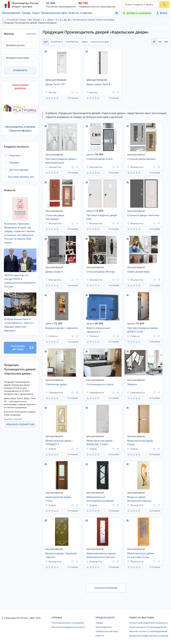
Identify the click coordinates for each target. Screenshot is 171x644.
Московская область (30, 20)
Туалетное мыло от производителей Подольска (149, 627)
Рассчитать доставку (22, 348)
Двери (50, 20)
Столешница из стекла (100, 384)
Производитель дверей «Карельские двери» (94, 20)
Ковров (51, 449)
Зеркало (132, 384)
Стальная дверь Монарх (101, 272)
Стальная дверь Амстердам (55, 217)
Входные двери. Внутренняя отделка (139, 499)
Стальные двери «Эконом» (143, 215)
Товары (26, 13)
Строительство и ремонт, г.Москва (62, 20)
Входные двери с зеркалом (62, 328)
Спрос (36, 13)
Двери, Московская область (66, 20)
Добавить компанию (139, 13)
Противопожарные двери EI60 (102, 217)
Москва (37, 20)
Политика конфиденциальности (68, 627)
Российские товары (17, 20)
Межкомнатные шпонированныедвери (100, 499)
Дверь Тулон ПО (55, 84)
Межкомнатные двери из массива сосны (141, 555)
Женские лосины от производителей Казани (149, 631)
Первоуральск (54, 393)
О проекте (86, 13)
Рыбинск (52, 336)
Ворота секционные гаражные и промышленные (98, 330)
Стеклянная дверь (56, 384)
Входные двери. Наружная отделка (61, 555)
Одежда (14, 163)
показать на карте (100, 42)
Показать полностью (20, 424)
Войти (162, 13)
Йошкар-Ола (53, 167)
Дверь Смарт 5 (54, 272)
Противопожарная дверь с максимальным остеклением (61, 161)
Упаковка (15, 155)
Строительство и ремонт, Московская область (58, 20)
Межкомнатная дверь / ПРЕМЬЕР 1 (59, 443)
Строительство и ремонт (45, 20)
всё (46, 42)
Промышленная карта (54, 13)
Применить (20, 70)
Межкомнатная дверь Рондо (140, 443)
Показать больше (106, 588)
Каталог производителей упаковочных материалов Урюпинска (149, 623)
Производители (11, 13)
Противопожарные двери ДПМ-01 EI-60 (143, 330)
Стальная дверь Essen (100, 159)
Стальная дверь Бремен (141, 159)
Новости (74, 13)
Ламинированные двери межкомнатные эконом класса (101, 556)
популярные (72, 42)
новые (84, 42)
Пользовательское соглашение (68, 623)
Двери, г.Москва (70, 20)
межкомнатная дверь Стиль (58, 499)
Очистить (32, 34)
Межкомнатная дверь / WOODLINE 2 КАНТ (100, 443)
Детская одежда (19, 170)
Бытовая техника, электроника (22, 177)
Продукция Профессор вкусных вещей (149, 636)
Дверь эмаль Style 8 (98, 84)
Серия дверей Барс (139, 272)
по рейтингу (57, 42)
